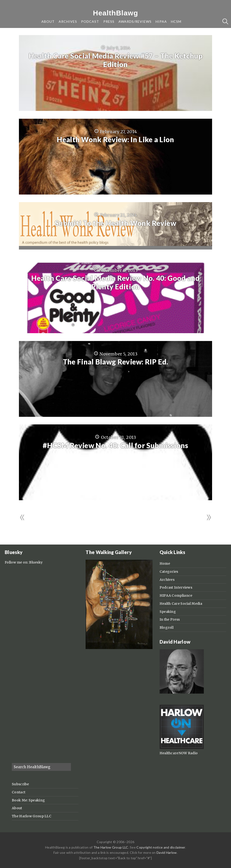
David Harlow (167, 852)
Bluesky (36, 562)
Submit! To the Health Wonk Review (115, 223)
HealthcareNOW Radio (179, 753)
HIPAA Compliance (176, 595)
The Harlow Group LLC (32, 816)
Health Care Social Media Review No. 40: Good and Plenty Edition (115, 282)
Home (165, 564)
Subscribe (20, 784)
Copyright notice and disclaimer (161, 847)
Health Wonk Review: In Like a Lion (115, 139)
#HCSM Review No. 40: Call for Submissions (115, 445)
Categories (169, 572)
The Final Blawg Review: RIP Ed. (115, 362)
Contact (19, 792)
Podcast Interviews (176, 587)
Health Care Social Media (181, 604)
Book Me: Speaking (28, 800)
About (17, 808)
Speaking (168, 612)
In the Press (170, 619)
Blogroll (167, 627)
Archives (167, 580)
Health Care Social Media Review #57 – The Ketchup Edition (115, 60)
